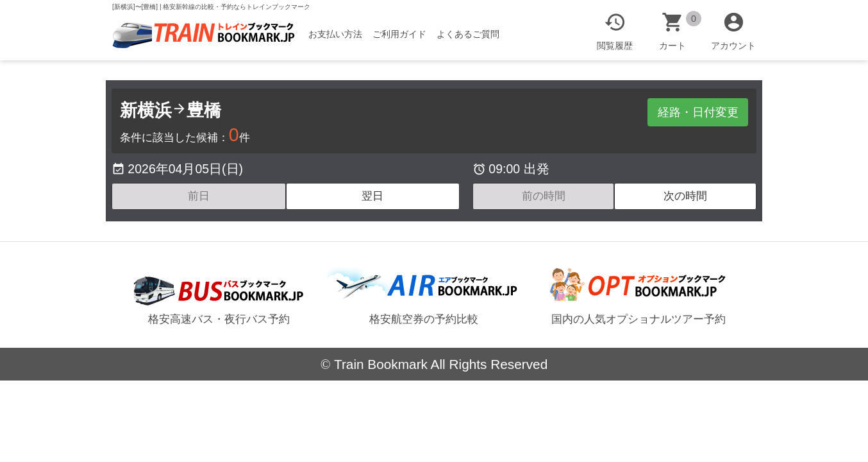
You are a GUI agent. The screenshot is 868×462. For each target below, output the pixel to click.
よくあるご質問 (474, 34)
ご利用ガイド (405, 34)
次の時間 (685, 196)
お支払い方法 (341, 34)
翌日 (372, 196)
